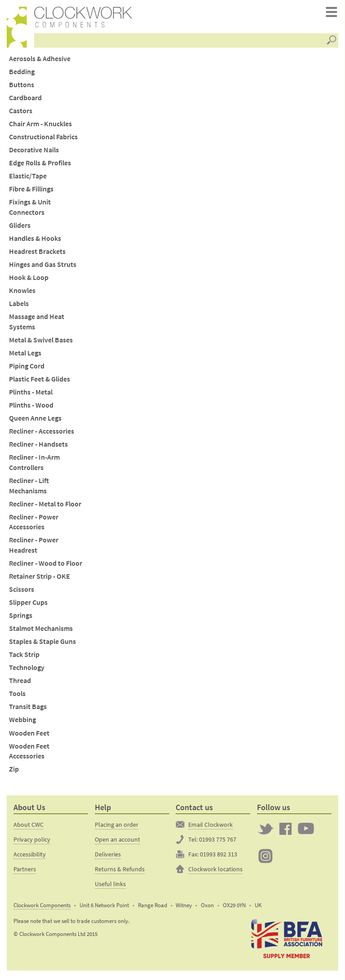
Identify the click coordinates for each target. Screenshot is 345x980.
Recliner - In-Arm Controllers (34, 466)
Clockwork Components (42, 908)
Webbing (22, 723)
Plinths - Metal (31, 395)
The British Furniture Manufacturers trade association (287, 941)
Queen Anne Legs (35, 421)
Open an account (117, 842)
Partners (25, 872)
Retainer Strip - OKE (40, 579)
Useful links (110, 887)
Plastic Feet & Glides (40, 382)
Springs (21, 619)
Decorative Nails (34, 153)
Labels (19, 307)
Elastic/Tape (28, 179)
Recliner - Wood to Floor (46, 566)
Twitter (265, 831)
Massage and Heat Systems (37, 325)
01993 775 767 (218, 842)
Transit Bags (28, 710)
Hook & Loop (29, 281)
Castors (21, 114)
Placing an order (117, 827)
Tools (17, 697)
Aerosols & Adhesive (40, 61)
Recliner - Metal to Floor (45, 507)
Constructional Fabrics (43, 140)
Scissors (22, 592)
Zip (14, 772)
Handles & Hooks (35, 241)
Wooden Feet (29, 736)
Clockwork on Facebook (286, 831)
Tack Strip (24, 658)
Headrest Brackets (37, 254)
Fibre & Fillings (31, 192)
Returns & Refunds (120, 872)
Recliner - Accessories (42, 434)
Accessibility (30, 857)
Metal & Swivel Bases (41, 343)
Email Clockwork (210, 827)
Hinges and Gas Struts (43, 268)
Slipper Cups (28, 605)
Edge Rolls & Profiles (40, 166)
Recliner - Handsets (38, 447)
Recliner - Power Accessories (34, 525)
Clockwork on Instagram (265, 859)
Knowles (22, 294)
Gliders (20, 228)
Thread (20, 684)
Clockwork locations (215, 872)
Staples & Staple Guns (42, 645)
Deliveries (108, 857)
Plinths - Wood (31, 408)
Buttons (22, 87)
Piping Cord (27, 369)
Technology (27, 671)
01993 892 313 (219, 857)
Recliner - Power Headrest (34, 548)
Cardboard (25, 100)
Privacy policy (32, 842)
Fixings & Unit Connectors (30, 210)
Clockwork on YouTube (306, 831)
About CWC (29, 827)
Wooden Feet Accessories (29, 754)
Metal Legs (25, 356)
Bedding (22, 74)
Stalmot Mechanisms (41, 632)
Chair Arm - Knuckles (40, 127)
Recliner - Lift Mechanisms (29, 488)
